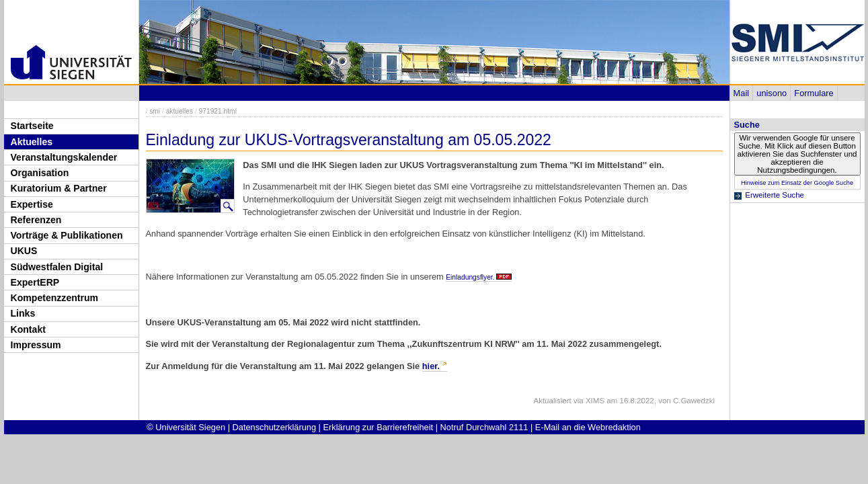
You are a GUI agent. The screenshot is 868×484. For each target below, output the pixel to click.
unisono (772, 93)
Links (23, 313)
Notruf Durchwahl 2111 (484, 427)
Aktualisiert (552, 401)
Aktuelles (32, 142)
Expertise (32, 204)
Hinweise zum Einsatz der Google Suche (797, 183)
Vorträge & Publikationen (67, 235)
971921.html (218, 111)
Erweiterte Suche (775, 195)
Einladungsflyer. (470, 277)
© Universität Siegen (186, 427)
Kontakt (28, 329)
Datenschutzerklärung (274, 427)
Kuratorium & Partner (59, 188)
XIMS (595, 401)
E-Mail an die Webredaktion (588, 427)
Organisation (40, 173)
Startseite (32, 126)
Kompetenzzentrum (55, 298)
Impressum (36, 345)
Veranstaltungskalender (64, 157)
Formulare (814, 93)
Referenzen (36, 220)
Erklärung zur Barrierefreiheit (379, 427)
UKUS (24, 251)
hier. (431, 366)
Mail (741, 93)
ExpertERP (35, 282)
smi (155, 111)
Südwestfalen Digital (57, 267)
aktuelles (180, 111)
